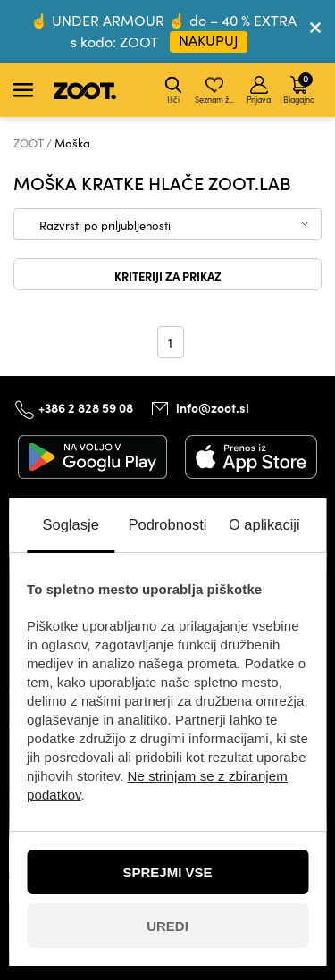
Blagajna (299, 88)
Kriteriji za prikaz (168, 275)
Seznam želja (216, 90)
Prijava (259, 90)
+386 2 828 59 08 (86, 407)
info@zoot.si (213, 407)
